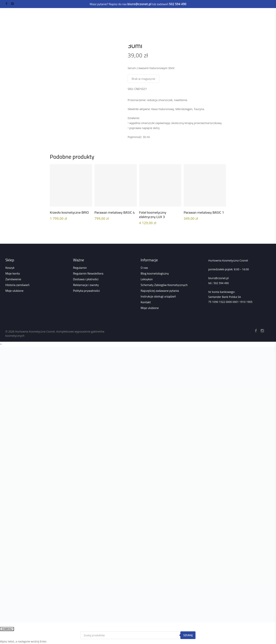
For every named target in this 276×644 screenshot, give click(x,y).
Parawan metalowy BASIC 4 (115, 212)
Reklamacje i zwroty (86, 285)
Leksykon (147, 279)
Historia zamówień (17, 285)
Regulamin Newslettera (88, 273)
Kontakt (146, 302)
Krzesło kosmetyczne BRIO (69, 212)
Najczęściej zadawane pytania (160, 291)
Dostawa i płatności (86, 279)
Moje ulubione (14, 291)
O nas (144, 268)
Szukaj (188, 635)
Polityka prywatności (86, 291)
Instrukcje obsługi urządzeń (158, 296)
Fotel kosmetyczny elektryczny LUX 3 (153, 215)
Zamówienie (13, 279)
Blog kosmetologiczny (155, 273)
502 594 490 (221, 283)
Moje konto (13, 273)
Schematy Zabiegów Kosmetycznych (164, 285)
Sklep (75, 28)
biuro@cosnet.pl (219, 278)
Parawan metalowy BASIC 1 (204, 212)
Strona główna (58, 28)
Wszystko (88, 28)
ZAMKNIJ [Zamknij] (7, 629)
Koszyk (10, 268)
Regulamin (80, 268)
